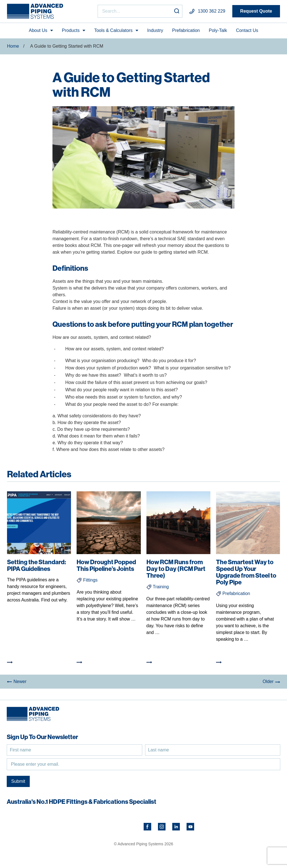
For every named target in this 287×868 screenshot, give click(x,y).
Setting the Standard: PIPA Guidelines (36, 565)
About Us (38, 30)
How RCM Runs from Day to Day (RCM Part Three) (176, 569)
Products (71, 30)
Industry (155, 30)
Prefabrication (186, 30)
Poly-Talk (218, 30)
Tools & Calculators (113, 30)
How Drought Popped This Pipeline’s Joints (106, 565)
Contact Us (247, 30)
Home (13, 46)
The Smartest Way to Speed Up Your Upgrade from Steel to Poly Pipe (246, 572)
